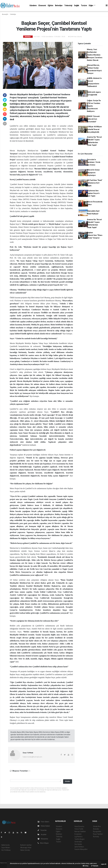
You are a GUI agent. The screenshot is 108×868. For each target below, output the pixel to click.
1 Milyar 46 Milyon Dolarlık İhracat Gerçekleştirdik (94, 129)
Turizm (84, 5)
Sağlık (77, 5)
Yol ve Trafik (79, 829)
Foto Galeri (43, 822)
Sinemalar (78, 842)
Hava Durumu (79, 826)
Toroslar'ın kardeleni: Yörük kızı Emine (94, 162)
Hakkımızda (5, 845)
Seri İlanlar (78, 844)
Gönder (68, 781)
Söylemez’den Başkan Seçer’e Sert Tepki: (93, 193)
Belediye (59, 5)
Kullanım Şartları (26, 845)
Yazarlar (42, 830)
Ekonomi (42, 5)
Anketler (96, 829)
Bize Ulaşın (43, 843)
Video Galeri (44, 826)
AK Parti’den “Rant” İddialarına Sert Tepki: (95, 183)
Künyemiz (43, 839)
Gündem (33, 5)
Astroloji (96, 837)
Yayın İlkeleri (6, 848)
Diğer (91, 5)
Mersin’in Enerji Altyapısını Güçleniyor (93, 173)
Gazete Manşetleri (81, 849)
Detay (86, 866)
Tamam (95, 866)
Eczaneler (78, 834)
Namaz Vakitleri (80, 831)
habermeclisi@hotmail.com (32, 757)
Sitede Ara (97, 826)
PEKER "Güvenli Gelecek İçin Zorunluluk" (93, 119)
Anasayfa (5, 14)
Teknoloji (68, 5)
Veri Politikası (6, 850)
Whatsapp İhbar (26, 848)
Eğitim (50, 5)
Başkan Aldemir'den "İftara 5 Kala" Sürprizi (95, 235)
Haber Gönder (25, 850)
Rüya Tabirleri (98, 834)
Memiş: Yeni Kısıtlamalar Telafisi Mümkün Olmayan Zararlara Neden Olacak (95, 55)
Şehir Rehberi (79, 847)
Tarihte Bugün (80, 839)
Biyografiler (97, 831)
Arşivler (42, 834)
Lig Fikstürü (78, 837)
